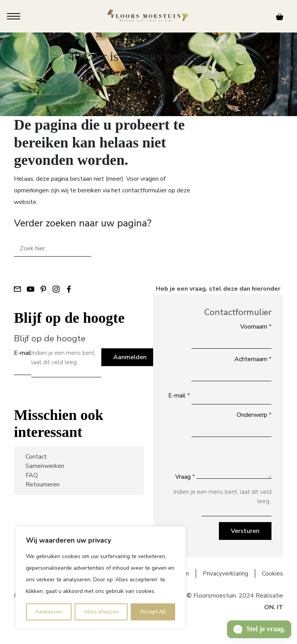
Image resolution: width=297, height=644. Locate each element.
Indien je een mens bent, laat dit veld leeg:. (64, 358)
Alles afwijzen (101, 612)
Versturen (245, 531)
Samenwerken (45, 466)
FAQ (32, 475)
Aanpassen (49, 612)
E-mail (23, 353)
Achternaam (253, 359)
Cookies (272, 574)
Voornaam (256, 327)
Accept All (153, 612)
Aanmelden (130, 357)
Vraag (185, 477)
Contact (36, 457)
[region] (101, 577)
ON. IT (274, 607)
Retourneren (43, 485)
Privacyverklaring (225, 574)
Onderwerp (254, 415)
